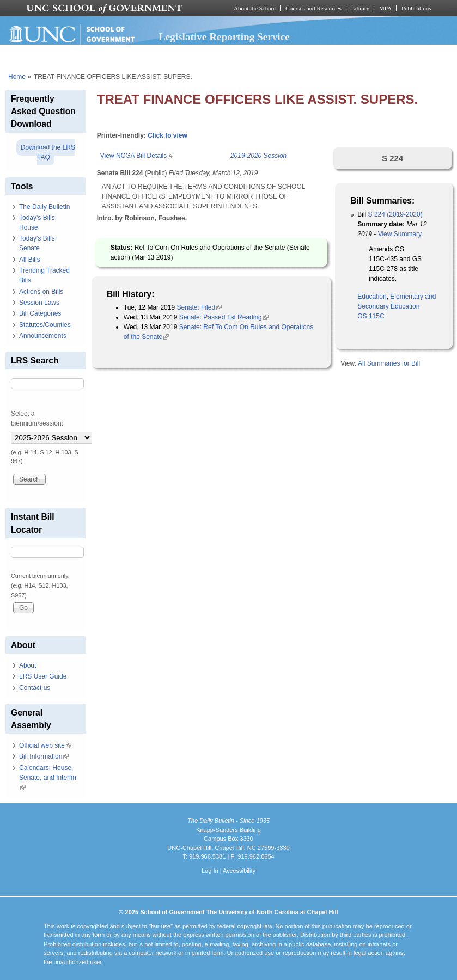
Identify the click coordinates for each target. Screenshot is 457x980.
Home (17, 77)
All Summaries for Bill (389, 363)
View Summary (400, 234)
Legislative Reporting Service (224, 37)
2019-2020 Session (258, 156)
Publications (416, 8)
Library (360, 8)
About (28, 665)
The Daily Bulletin (44, 207)
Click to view (167, 135)
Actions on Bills (41, 292)
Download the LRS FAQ (48, 152)
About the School (255, 8)
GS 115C (371, 316)
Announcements (43, 336)
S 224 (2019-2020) (395, 214)
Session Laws (39, 303)
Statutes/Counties (45, 325)
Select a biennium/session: (37, 418)
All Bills (30, 260)
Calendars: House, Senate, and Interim (48, 778)
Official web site (45, 745)
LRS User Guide (43, 676)
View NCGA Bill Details (137, 156)
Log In (210, 871)
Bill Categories (40, 313)
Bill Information (44, 756)
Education (372, 297)
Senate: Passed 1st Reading (224, 317)
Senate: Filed (199, 307)
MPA (385, 8)
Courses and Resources (313, 8)
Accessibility (239, 871)
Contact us (35, 688)
